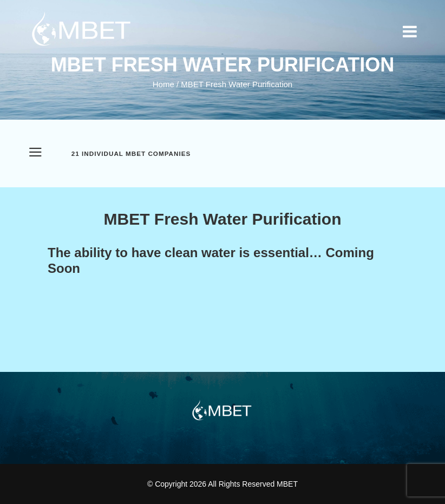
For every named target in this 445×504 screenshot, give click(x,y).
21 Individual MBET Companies (131, 154)
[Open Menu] (35, 154)
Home (163, 84)
